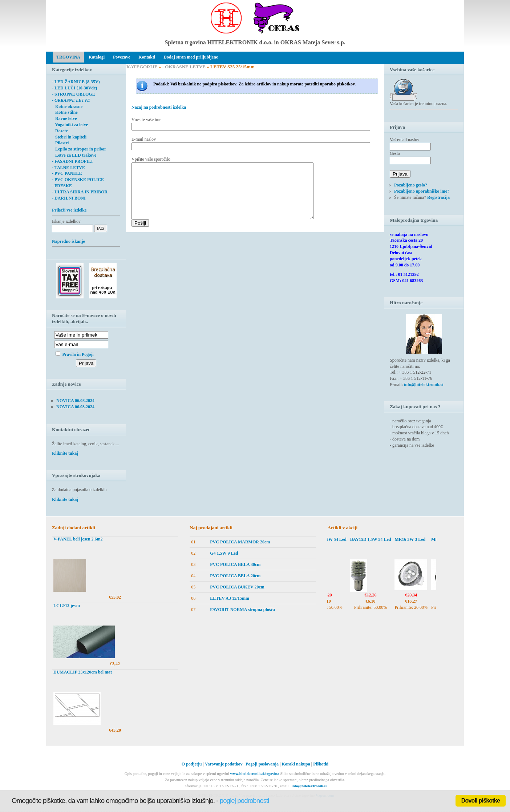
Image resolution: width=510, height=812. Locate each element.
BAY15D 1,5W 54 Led (333, 539)
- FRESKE (62, 186)
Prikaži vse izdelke (69, 210)
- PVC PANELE (67, 173)
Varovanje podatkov (224, 764)
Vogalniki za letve (70, 125)
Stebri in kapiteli (69, 137)
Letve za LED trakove (74, 155)
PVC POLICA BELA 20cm (235, 576)
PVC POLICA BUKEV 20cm (237, 587)
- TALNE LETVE (68, 168)
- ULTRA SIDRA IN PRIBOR (80, 192)
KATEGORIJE (142, 67)
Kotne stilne (65, 112)
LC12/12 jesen (67, 606)
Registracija (438, 197)
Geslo (395, 153)
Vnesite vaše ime (146, 120)
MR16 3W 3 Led (417, 539)
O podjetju (192, 764)
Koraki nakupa (296, 764)
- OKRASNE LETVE (184, 67)
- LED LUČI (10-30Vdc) (74, 88)
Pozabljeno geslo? (411, 185)
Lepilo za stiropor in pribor (79, 149)
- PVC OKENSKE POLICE (78, 180)
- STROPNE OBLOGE (74, 94)
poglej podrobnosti (244, 801)
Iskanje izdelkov (66, 221)
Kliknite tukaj (65, 453)
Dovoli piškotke (481, 801)
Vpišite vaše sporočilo (151, 159)
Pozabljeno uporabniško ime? (422, 191)
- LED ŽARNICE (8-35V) (76, 82)
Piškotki (321, 764)
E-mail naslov (144, 139)
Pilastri (60, 143)
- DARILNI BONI (69, 198)
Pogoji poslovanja (262, 764)
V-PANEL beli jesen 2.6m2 (78, 539)
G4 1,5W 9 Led (224, 553)
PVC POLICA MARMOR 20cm (240, 542)
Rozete (60, 131)
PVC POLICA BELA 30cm (235, 564)
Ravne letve (64, 118)
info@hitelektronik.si (424, 385)
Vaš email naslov (404, 140)
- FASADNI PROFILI (72, 161)
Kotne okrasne (67, 106)
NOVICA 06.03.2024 (75, 407)
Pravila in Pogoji (78, 354)
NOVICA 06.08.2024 (75, 401)
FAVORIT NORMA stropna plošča (242, 610)
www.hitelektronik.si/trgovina (254, 774)
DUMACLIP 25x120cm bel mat (83, 672)
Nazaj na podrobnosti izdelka (159, 107)
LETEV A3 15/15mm (230, 598)
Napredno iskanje (68, 241)
